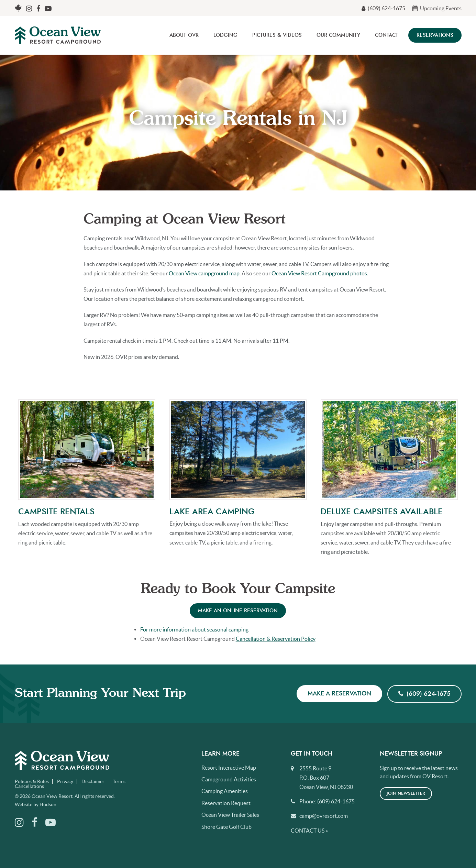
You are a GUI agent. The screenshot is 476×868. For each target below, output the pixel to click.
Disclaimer (93, 781)
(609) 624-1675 (383, 8)
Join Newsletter (406, 794)
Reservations (435, 35)
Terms (119, 781)
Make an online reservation (238, 611)
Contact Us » (309, 831)
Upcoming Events (437, 8)
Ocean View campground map (204, 273)
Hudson (48, 804)
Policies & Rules (32, 781)
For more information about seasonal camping (194, 629)
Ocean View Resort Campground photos (319, 273)
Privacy (65, 781)
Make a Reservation (339, 694)
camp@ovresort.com (324, 816)
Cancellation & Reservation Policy (276, 639)
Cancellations (29, 786)
